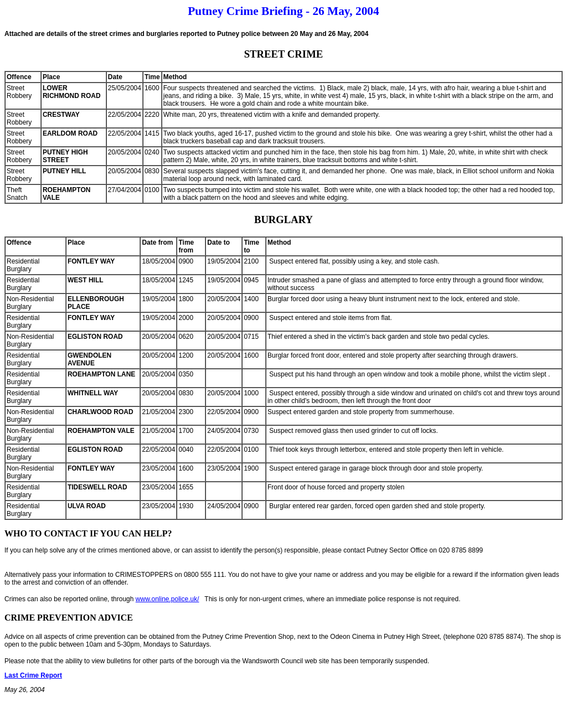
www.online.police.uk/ (167, 599)
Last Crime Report (33, 675)
